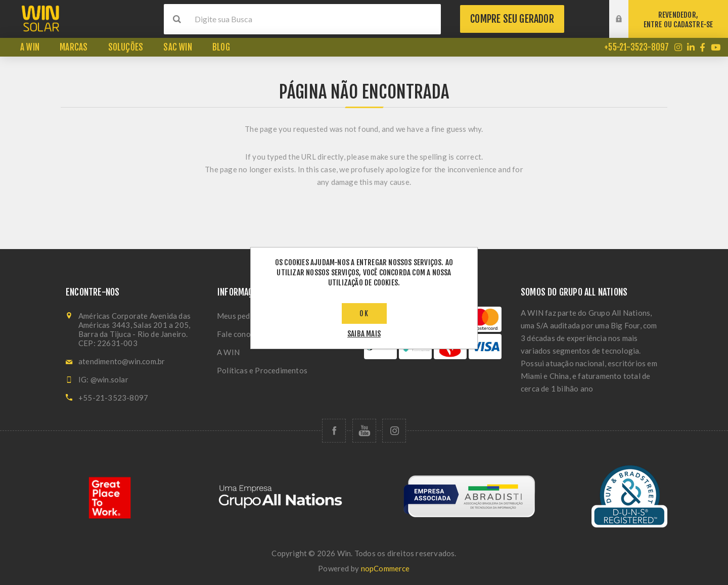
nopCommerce (385, 568)
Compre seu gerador (512, 19)
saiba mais (364, 334)
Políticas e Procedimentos (262, 370)
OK (364, 313)
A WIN (228, 352)
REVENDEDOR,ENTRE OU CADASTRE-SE (678, 20)
